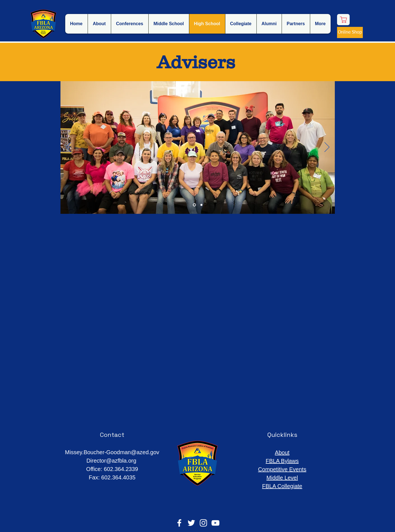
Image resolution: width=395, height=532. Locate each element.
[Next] (327, 147)
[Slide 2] (201, 205)
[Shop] (343, 20)
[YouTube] (215, 523)
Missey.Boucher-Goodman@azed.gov (112, 452)
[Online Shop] (350, 32)
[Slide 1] (194, 205)
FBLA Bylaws (282, 461)
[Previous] (68, 147)
